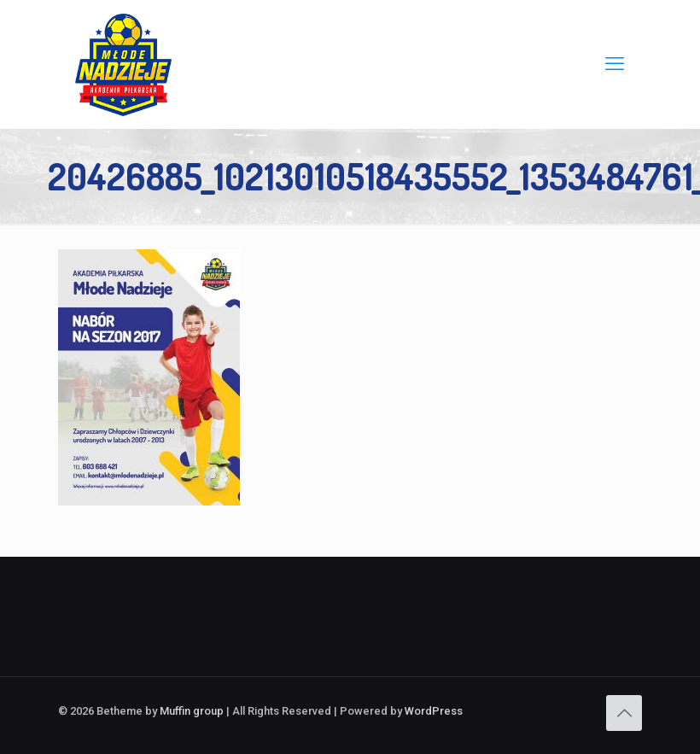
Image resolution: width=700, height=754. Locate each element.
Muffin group (192, 711)
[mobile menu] (615, 64)
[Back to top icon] (624, 713)
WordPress (434, 711)
